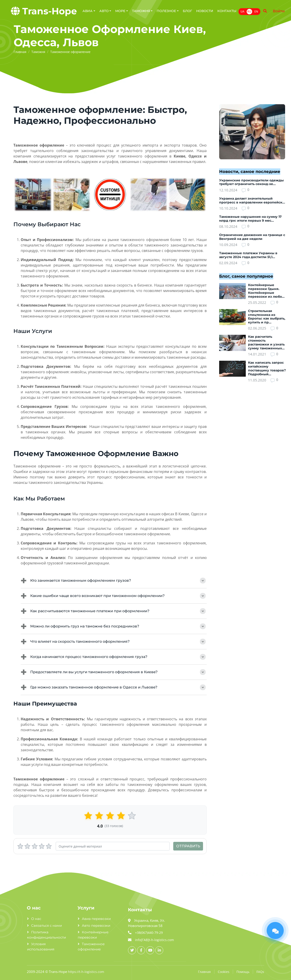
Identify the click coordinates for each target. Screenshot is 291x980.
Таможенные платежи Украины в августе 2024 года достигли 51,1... (248, 255)
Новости (205, 11)
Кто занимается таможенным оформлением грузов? (114, 581)
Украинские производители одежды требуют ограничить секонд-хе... (251, 182)
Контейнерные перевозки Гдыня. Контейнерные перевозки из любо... (266, 291)
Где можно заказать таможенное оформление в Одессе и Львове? (114, 687)
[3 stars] (35, 846)
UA (242, 11)
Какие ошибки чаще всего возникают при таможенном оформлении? (114, 596)
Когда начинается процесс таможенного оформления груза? (114, 657)
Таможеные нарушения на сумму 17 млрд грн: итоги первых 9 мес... (250, 219)
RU (249, 11)
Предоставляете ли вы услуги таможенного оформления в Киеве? (114, 672)
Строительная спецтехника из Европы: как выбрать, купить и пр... (267, 317)
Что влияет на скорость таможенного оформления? (114, 642)
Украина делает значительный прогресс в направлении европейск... (252, 200)
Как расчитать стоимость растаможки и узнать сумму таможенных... (266, 342)
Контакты (227, 11)
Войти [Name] (279, 11)
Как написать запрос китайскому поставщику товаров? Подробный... (267, 368)
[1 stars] (20, 846)
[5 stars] (49, 846)
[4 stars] (42, 846)
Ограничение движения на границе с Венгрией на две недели (252, 237)
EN (256, 11)
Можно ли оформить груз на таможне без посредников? (114, 626)
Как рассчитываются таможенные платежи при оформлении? (114, 611)
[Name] (265, 11)
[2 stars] (27, 846)
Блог (187, 11)
